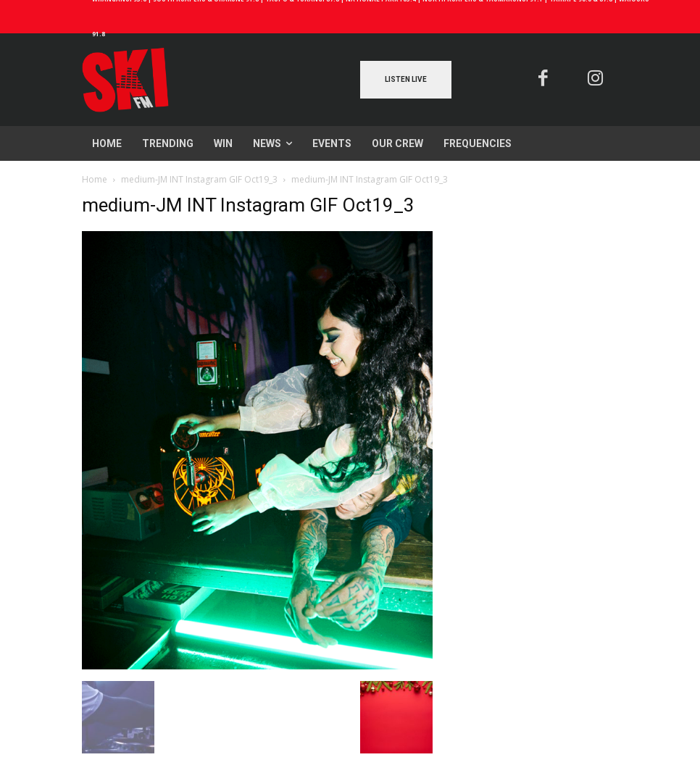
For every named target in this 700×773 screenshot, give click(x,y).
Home (95, 179)
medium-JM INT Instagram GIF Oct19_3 (199, 179)
